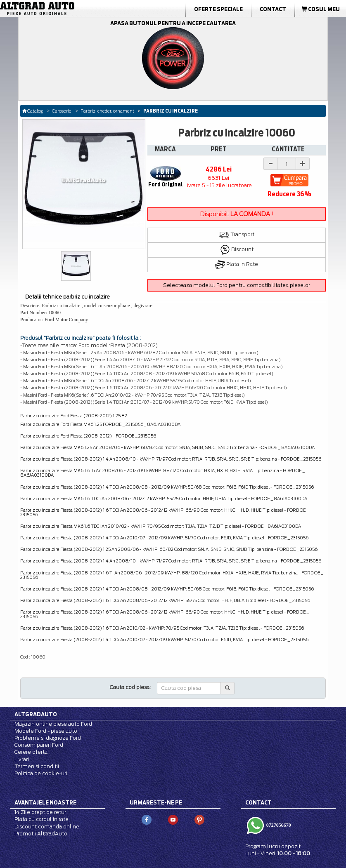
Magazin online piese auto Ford (53, 724)
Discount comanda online (47, 827)
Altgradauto (36, 714)
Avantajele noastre (45, 802)
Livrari (22, 759)
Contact (273, 9)
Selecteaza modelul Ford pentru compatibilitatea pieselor (237, 285)
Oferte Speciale (218, 9)
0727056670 (278, 825)
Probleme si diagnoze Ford (48, 738)
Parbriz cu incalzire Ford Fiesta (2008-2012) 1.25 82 (74, 416)
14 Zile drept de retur (40, 812)
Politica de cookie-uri (41, 773)
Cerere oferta (31, 752)
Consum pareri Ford (39, 745)
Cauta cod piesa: (130, 687)
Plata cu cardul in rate (41, 819)
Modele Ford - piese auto (46, 731)
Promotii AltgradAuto (41, 834)
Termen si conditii (37, 766)
